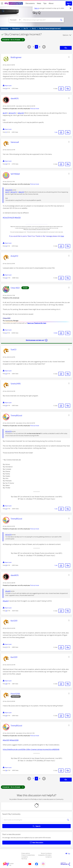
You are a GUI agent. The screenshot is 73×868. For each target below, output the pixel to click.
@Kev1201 (6, 740)
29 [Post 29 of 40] (6, 716)
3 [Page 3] (40, 47)
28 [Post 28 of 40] (6, 684)
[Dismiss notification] (71, 8)
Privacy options (26, 853)
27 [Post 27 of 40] (6, 647)
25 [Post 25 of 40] (6, 565)
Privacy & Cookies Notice (28, 855)
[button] (69, 57)
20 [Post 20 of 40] (6, 278)
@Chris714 (12, 113)
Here (62, 236)
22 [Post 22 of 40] (6, 374)
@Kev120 (21, 113)
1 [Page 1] (33, 47)
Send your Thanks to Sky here (37, 323)
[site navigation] (2, 3)
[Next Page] (44, 47)
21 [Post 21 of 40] (6, 333)
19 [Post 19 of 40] (6, 246)
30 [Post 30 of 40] (6, 770)
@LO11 (5, 113)
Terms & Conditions (46, 853)
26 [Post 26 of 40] (6, 611)
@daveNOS (9, 190)
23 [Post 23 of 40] (6, 405)
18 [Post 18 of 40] (6, 164)
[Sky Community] (14, 3)
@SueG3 (8, 591)
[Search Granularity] (15, 20)
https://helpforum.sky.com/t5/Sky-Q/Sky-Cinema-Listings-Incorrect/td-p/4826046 (31, 749)
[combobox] (41, 20)
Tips (45, 3)
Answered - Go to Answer (13, 40)
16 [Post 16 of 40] (6, 88)
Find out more (35, 109)
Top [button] (69, 854)
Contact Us (49, 857)
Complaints (25, 857)
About (51, 3)
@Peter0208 (14, 740)
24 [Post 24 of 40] (6, 509)
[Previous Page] (29, 47)
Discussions (30, 3)
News (39, 3)
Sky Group (24, 859)
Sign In (69, 3)
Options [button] (66, 35)
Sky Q (36, 13)
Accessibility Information (45, 855)
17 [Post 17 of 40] (6, 132)
